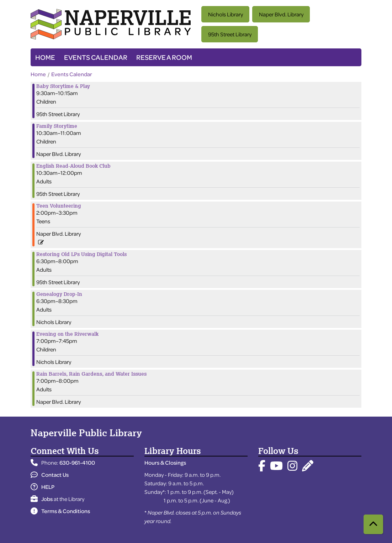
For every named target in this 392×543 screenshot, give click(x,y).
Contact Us (50, 475)
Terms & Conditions (60, 511)
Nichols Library (226, 14)
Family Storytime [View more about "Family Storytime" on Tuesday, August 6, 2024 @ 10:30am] (57, 126)
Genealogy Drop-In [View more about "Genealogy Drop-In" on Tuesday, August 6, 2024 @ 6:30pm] (59, 294)
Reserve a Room (164, 57)
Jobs (42, 499)
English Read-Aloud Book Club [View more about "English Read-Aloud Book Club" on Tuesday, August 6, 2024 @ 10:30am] (73, 166)
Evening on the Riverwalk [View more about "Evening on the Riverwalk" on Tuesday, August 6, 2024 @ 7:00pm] (67, 334)
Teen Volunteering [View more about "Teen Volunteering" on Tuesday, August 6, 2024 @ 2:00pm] (59, 206)
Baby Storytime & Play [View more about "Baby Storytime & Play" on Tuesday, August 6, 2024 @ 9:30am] (63, 86)
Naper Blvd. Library (281, 14)
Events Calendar (96, 57)
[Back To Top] (373, 524)
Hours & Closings (165, 463)
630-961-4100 (77, 463)
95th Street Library (230, 34)
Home (45, 57)
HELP (43, 487)
